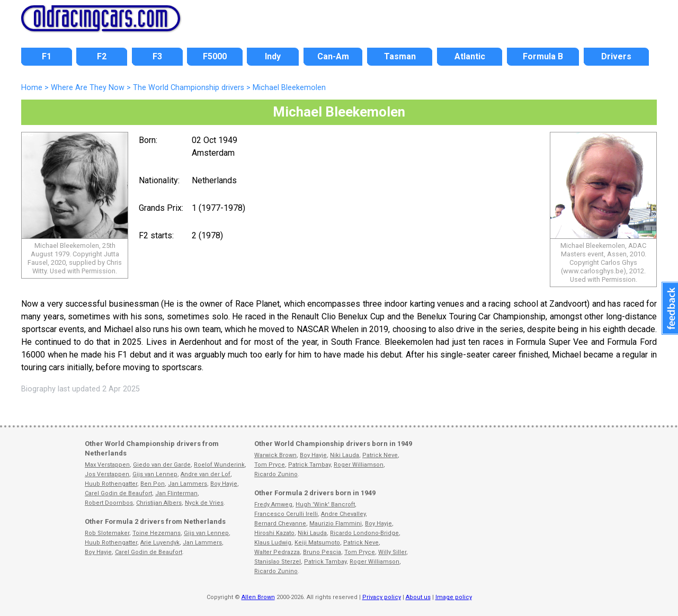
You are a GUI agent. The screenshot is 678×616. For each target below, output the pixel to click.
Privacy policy (382, 597)
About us (418, 597)
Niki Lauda (345, 455)
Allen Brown (258, 597)
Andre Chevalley (343, 514)
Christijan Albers (159, 503)
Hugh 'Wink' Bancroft (325, 505)
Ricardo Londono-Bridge (364, 533)
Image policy (454, 597)
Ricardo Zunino (276, 474)
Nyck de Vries (204, 503)
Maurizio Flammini (336, 524)
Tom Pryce (270, 465)
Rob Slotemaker (107, 533)
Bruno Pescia (322, 552)
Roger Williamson (359, 465)
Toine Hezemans (157, 533)
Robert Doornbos (109, 503)
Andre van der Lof (206, 474)
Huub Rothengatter (111, 484)
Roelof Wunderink (219, 465)
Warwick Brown (275, 455)
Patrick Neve (380, 455)
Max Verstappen (107, 465)
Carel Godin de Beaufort (118, 493)
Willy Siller (392, 552)
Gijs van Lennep (155, 474)
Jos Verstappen (107, 474)
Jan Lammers (188, 484)
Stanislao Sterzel (278, 562)
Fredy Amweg (273, 505)
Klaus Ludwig (273, 543)
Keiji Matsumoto (317, 543)
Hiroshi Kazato (274, 533)
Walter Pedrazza (277, 552)
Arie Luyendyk (160, 543)
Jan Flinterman (176, 493)
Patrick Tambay (309, 465)
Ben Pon (153, 484)
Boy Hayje (224, 484)
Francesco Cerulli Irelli (286, 514)
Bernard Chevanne (280, 524)
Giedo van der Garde (162, 465)
